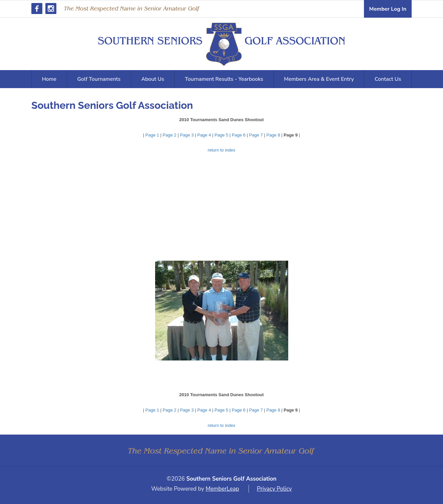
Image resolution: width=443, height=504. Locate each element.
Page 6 (239, 135)
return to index (221, 150)
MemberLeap (222, 489)
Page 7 (256, 135)
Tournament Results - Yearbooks (224, 79)
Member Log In (388, 9)
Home (49, 79)
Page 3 (187, 135)
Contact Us (388, 79)
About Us (153, 79)
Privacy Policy (274, 489)
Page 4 (204, 135)
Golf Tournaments (99, 79)
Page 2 (170, 135)
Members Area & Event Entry (319, 79)
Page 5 (221, 135)
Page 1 (152, 135)
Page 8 (273, 135)
